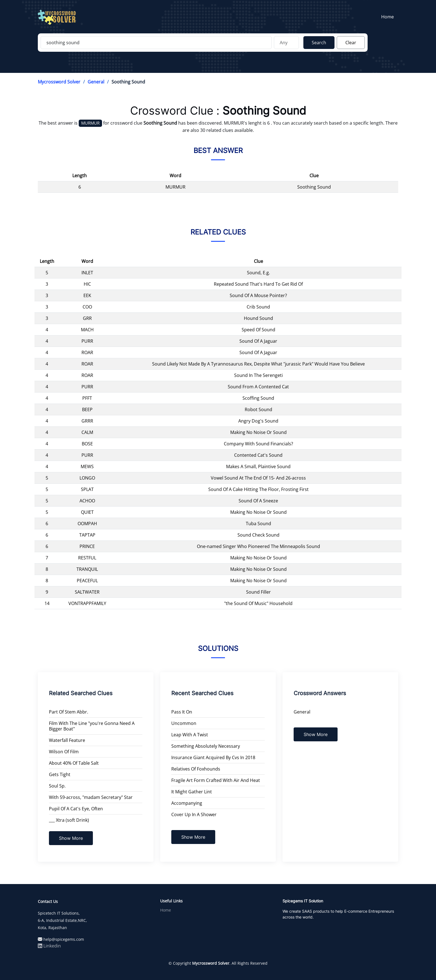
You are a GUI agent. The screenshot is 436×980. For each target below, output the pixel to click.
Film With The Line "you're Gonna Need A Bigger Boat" (92, 726)
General (96, 82)
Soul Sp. (57, 786)
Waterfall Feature (67, 740)
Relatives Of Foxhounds (196, 769)
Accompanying (187, 803)
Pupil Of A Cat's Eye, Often (76, 809)
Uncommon (184, 723)
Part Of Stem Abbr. (69, 712)
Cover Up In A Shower (194, 814)
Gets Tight (60, 774)
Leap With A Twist (190, 735)
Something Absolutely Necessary (206, 746)
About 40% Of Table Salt (74, 763)
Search (319, 43)
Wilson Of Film (64, 752)
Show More (71, 838)
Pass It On (182, 712)
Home (388, 17)
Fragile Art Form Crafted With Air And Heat (216, 780)
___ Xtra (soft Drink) (69, 820)
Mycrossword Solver (59, 82)
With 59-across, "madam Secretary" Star (91, 797)
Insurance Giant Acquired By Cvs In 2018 (213, 757)
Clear (351, 43)
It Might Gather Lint (192, 792)
